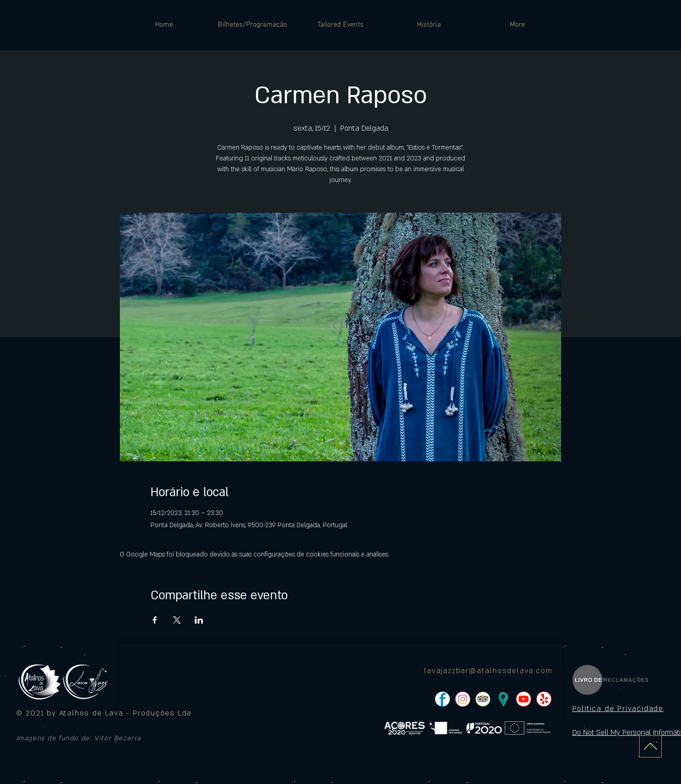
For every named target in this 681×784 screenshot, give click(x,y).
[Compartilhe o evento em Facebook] (155, 620)
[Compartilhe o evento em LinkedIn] (199, 620)
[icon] (503, 699)
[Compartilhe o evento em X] (177, 620)
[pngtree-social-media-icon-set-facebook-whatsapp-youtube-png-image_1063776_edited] (442, 699)
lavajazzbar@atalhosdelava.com (488, 671)
